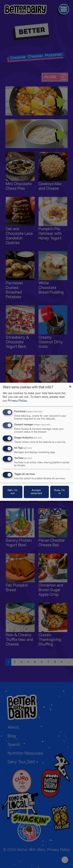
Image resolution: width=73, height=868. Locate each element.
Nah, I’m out (13, 492)
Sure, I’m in (59, 492)
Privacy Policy (17, 401)
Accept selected (36, 492)
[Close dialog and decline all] (70, 385)
